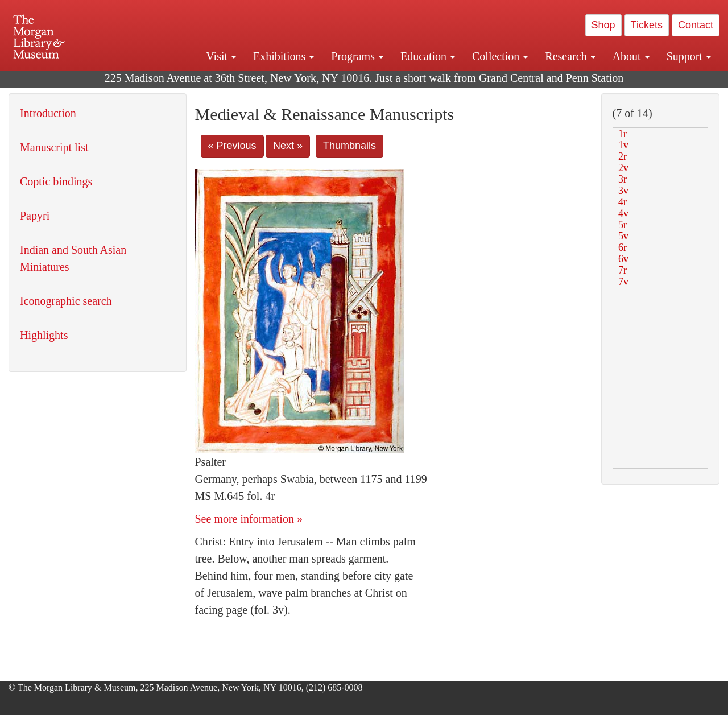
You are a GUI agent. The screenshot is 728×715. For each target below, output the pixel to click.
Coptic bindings (56, 181)
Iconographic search (66, 301)
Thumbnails (349, 146)
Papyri (35, 216)
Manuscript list (54, 147)
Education (428, 56)
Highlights (44, 335)
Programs (357, 56)
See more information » (249, 519)
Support (689, 56)
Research (570, 56)
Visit (221, 56)
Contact (696, 25)
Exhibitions (284, 56)
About (631, 56)
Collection (500, 56)
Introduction (48, 113)
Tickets (647, 25)
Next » (288, 146)
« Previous (232, 146)
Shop (603, 25)
